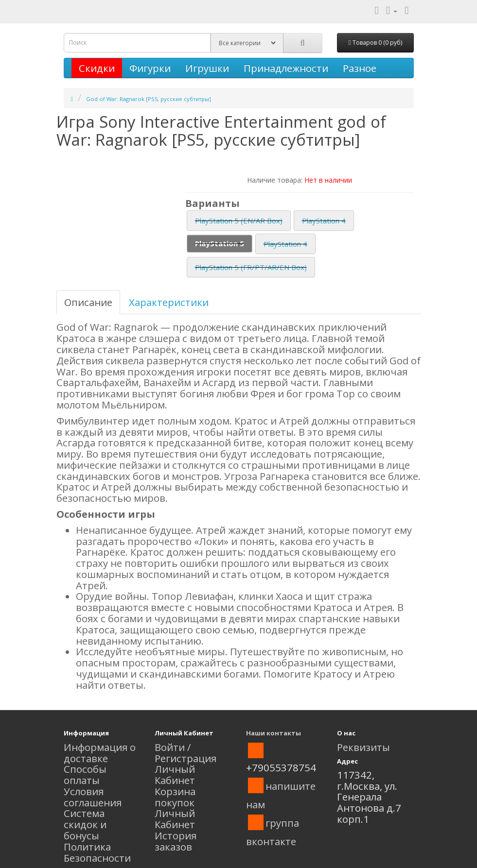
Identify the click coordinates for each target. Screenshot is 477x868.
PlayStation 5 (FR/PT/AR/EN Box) (251, 267)
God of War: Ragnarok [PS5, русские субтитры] (149, 99)
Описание (88, 302)
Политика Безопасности (97, 852)
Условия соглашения (93, 797)
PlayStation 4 (324, 221)
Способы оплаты (85, 774)
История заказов (176, 841)
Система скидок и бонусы (85, 824)
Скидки (97, 68)
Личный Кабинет (175, 774)
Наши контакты (274, 733)
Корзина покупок (175, 797)
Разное (360, 68)
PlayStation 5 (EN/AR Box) (239, 221)
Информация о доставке (100, 753)
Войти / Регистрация (185, 753)
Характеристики (169, 302)
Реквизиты (363, 747)
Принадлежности (286, 68)
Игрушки (207, 68)
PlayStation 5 (220, 243)
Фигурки (150, 68)
